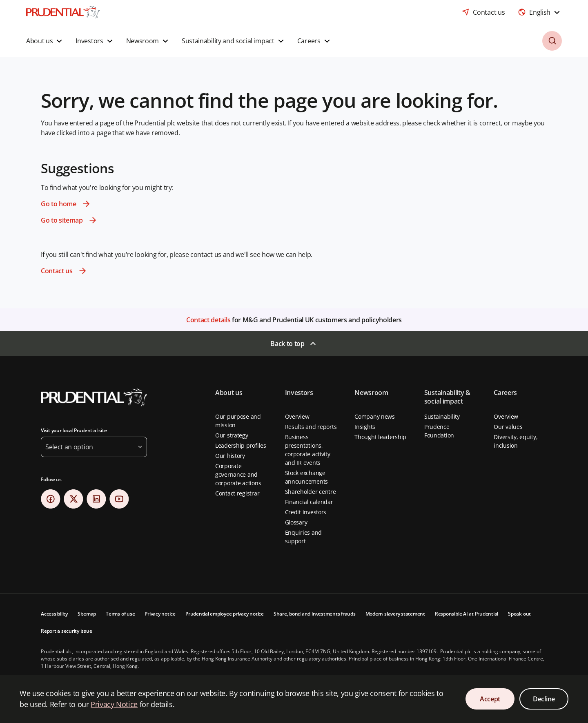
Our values (508, 427)
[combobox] (540, 12)
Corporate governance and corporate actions (238, 474)
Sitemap (87, 614)
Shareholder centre (311, 492)
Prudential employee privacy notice (225, 614)
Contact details (208, 320)
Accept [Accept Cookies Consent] (490, 699)
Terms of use (120, 614)
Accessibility (54, 614)
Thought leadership (380, 437)
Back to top (287, 344)
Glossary (296, 522)
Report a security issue (66, 631)
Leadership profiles (241, 445)
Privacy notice (160, 614)
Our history (230, 456)
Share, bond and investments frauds (315, 614)
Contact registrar (237, 493)
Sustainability (442, 416)
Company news (375, 416)
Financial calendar (309, 502)
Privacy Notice (114, 704)
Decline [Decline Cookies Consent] (544, 699)
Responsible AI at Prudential (467, 614)
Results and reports (311, 427)
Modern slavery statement (395, 614)
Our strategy (232, 435)
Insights (365, 427)
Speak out (519, 614)
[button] (45, 41)
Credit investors (306, 512)
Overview (297, 416)
